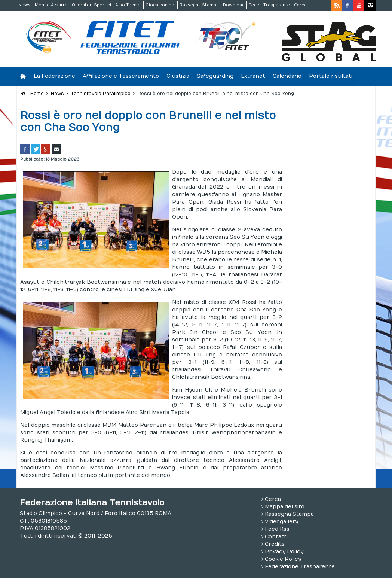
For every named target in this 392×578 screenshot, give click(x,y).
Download (234, 5)
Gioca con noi (160, 5)
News (24, 5)
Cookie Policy (283, 559)
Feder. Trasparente (269, 5)
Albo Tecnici (128, 5)
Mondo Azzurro (51, 5)
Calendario (287, 76)
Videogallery (281, 522)
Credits (275, 544)
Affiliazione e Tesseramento (121, 76)
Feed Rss (277, 529)
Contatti (276, 537)
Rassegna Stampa (199, 5)
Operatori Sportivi (91, 5)
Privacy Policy (284, 552)
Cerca (300, 5)
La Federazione (54, 76)
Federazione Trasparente (300, 567)
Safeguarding (215, 76)
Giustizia (178, 76)
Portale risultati (331, 76)
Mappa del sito (285, 507)
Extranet (253, 76)
